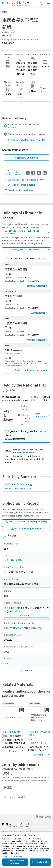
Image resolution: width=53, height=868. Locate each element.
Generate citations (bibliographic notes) (25, 180)
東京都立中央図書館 (38, 286)
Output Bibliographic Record (20, 185)
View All (43, 90)
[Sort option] (14, 258)
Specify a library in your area (31, 250)
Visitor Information (42, 415)
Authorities (26, 615)
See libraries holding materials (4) (27, 140)
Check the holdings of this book (31, 370)
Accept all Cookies (40, 862)
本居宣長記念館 (12, 608)
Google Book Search (19, 488)
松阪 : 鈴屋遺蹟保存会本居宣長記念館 (23, 628)
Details (19, 853)
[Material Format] (36, 258)
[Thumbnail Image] (14, 718)
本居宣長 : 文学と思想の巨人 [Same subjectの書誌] (39, 733)
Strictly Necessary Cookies (15, 862)
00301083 (13, 611)
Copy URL (18, 173)
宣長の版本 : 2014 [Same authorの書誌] (11, 732)
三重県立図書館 (40, 313)
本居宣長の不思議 (13, 560)
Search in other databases (19, 190)
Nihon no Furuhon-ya (20, 484)
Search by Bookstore (27, 158)
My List (9, 173)
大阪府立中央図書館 (38, 340)
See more (17, 751)
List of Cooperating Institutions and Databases (27, 232)
